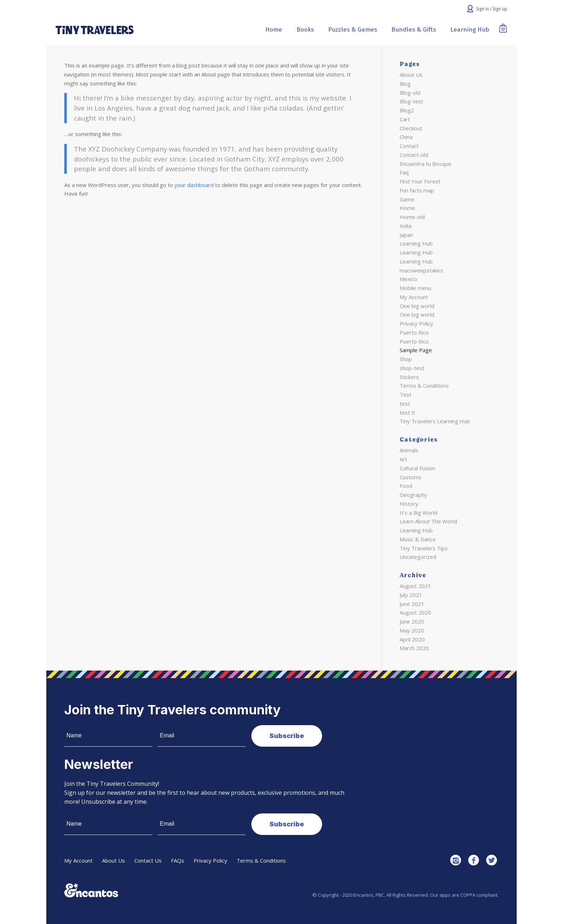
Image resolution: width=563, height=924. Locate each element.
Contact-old (414, 155)
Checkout (411, 128)
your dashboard (194, 185)
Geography (413, 495)
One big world (417, 306)
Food (406, 486)
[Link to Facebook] (474, 860)
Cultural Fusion (417, 468)
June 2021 (412, 604)
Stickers (409, 377)
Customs (411, 477)
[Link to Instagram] (456, 860)
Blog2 (407, 110)
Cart (405, 119)
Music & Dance (418, 539)
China (406, 137)
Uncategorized (418, 557)
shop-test (412, 368)
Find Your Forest (420, 181)
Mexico (408, 279)
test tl (407, 412)
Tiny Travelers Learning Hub (435, 421)
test (405, 403)
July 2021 (411, 595)
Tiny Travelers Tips (424, 548)
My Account (414, 297)
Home (407, 208)
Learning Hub (416, 243)
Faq (404, 172)
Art (403, 459)
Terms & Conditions (424, 386)
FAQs (178, 860)
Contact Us (148, 860)
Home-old (412, 217)
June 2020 (412, 621)
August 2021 (415, 586)
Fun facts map (417, 190)
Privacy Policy (417, 323)
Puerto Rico (414, 332)
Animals (409, 450)
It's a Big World (418, 513)
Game (407, 199)
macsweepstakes (421, 270)
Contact (409, 146)
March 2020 (414, 648)
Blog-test (411, 101)
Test (406, 395)
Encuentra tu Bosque (425, 164)
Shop (406, 359)
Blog (405, 84)
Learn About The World (428, 521)
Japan (406, 235)
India (406, 226)
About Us (411, 75)
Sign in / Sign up (492, 9)
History (409, 504)
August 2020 (415, 612)
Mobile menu (415, 288)
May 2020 (412, 630)
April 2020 (412, 639)
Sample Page (416, 350)
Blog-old (410, 93)
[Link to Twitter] (492, 860)
